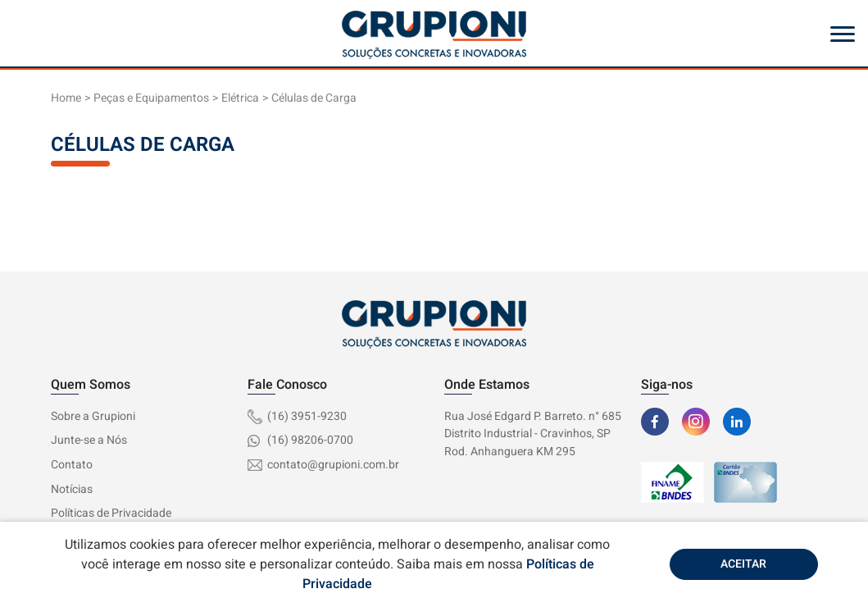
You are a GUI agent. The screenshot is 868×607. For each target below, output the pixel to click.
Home (66, 98)
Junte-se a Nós (89, 440)
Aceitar (743, 564)
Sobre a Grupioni (93, 416)
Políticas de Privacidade (111, 513)
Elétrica (240, 98)
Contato (72, 465)
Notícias (72, 489)
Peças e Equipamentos (151, 98)
